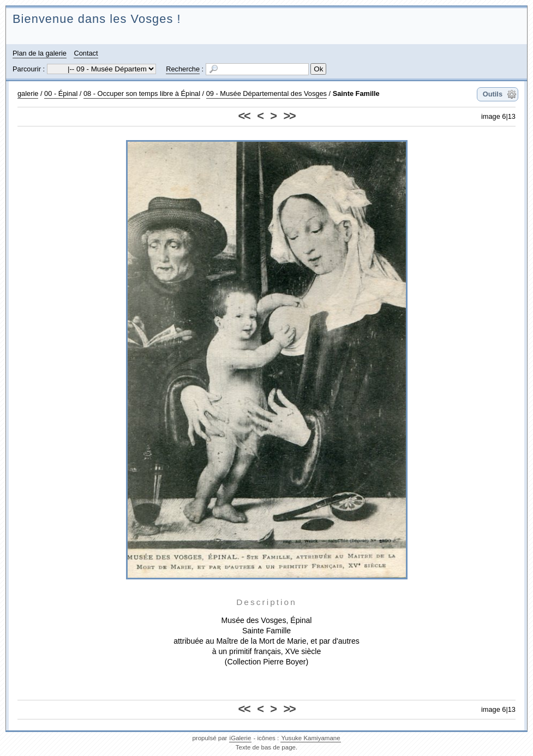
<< (244, 116)
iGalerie (241, 738)
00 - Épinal (61, 93)
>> (289, 116)
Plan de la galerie (40, 53)
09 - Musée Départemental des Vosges (266, 93)
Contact (86, 53)
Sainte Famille (356, 93)
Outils (493, 94)
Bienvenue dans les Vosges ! (97, 19)
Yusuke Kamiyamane (310, 738)
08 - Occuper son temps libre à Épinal (142, 93)
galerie (28, 93)
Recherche (183, 69)
